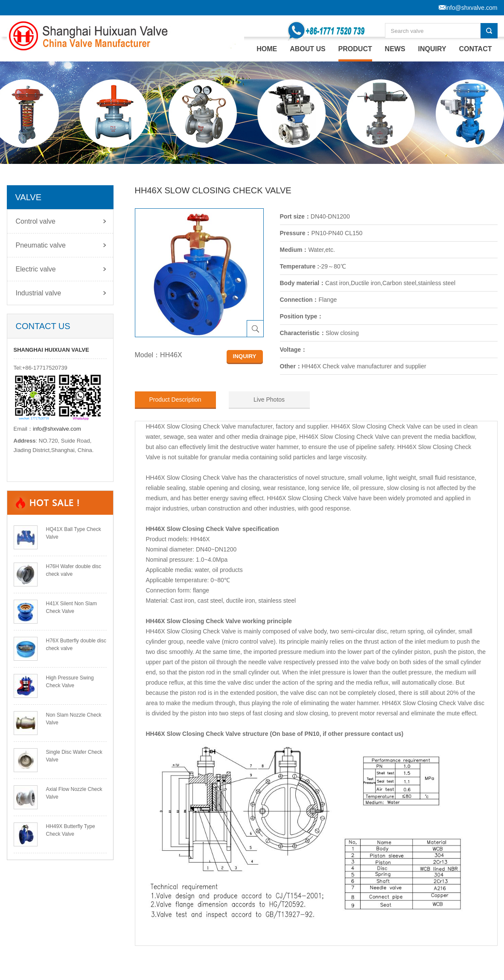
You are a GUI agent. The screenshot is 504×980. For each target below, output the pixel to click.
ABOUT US (308, 49)
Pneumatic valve (41, 245)
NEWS (395, 49)
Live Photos (269, 400)
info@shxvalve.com (57, 429)
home (267, 49)
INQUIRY (432, 49)
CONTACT (475, 49)
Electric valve (36, 269)
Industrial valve (39, 293)
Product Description (175, 400)
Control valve (36, 221)
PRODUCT (355, 49)
